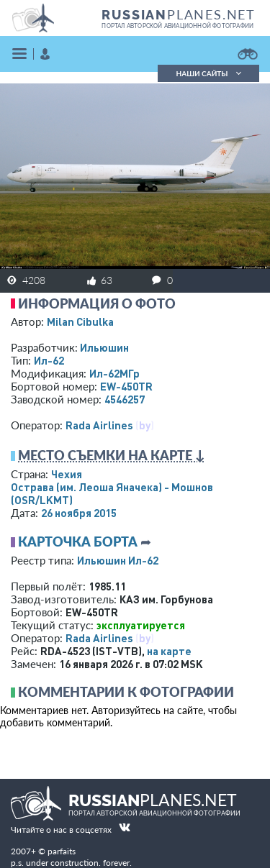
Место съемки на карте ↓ (112, 455)
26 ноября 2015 (79, 513)
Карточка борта (78, 542)
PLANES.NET (179, 14)
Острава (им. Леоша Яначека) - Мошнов (112, 493)
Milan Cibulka (80, 321)
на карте (169, 651)
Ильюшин (104, 347)
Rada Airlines (99, 425)
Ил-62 (49, 360)
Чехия (67, 474)
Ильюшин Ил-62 (118, 560)
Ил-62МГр (114, 373)
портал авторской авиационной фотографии (177, 26)
